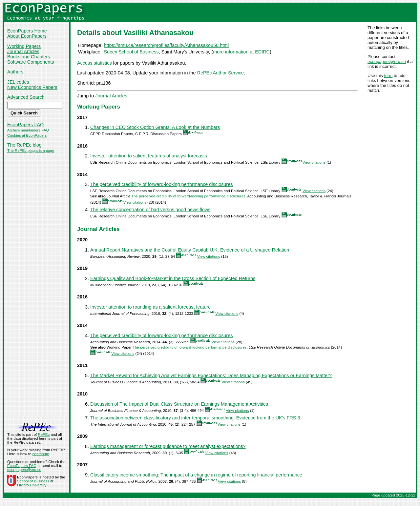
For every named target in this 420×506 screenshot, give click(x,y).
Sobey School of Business (131, 52)
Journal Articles (23, 51)
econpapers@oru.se (387, 61)
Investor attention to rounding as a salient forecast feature (150, 307)
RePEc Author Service (220, 73)
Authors (15, 72)
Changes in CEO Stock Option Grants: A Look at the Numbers (155, 127)
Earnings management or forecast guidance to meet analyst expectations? (168, 446)
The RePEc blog (24, 145)
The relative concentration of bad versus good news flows (150, 210)
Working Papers (24, 46)
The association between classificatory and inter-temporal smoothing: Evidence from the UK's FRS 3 (195, 418)
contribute (41, 454)
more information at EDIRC (241, 52)
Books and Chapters (29, 57)
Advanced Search (26, 97)
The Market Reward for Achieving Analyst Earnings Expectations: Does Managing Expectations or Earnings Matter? (211, 375)
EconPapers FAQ (25, 125)
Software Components (31, 62)
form (388, 76)
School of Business (33, 481)
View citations (314, 162)
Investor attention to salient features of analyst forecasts (149, 156)
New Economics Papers (32, 87)
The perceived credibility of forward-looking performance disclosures (161, 184)
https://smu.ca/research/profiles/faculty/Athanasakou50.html (166, 45)
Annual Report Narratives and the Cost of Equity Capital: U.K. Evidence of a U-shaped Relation (190, 250)
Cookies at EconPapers (27, 135)
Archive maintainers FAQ (28, 130)
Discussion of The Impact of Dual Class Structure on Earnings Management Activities (179, 404)
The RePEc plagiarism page (31, 151)
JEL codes (18, 82)
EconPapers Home (27, 31)
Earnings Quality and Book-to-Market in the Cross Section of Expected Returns (173, 278)
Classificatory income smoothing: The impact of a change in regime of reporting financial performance (196, 475)
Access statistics (94, 63)
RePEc (44, 435)
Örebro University (32, 485)
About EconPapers (27, 36)
